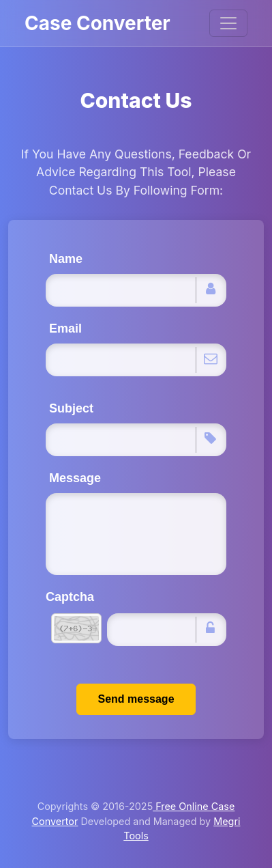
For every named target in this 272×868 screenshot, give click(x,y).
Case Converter (97, 23)
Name (66, 259)
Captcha (70, 597)
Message (75, 478)
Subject (71, 408)
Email (65, 328)
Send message (136, 699)
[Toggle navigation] (228, 23)
